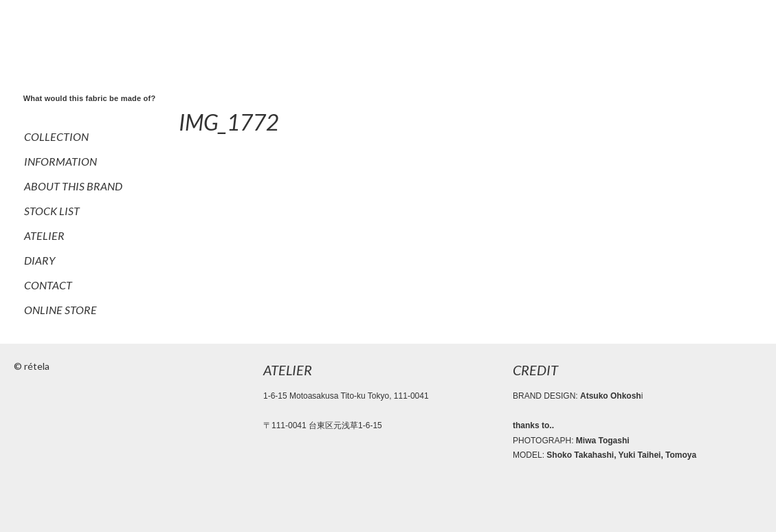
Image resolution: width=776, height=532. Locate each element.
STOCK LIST (52, 211)
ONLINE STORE (60, 310)
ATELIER (44, 235)
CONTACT (48, 285)
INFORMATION (60, 161)
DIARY (40, 260)
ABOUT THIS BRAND (73, 186)
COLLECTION (56, 136)
